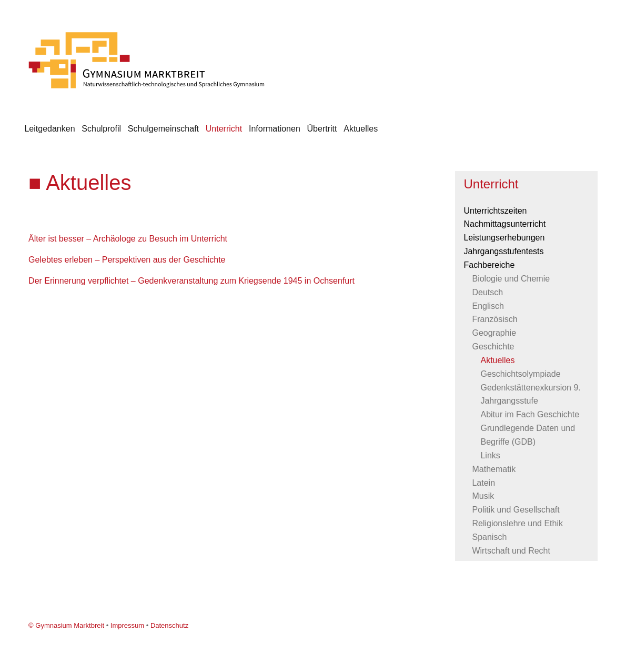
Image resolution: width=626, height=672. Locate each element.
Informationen (275, 129)
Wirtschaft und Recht (511, 551)
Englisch (488, 306)
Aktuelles (361, 129)
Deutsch (487, 292)
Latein (483, 483)
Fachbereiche (489, 265)
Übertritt (322, 129)
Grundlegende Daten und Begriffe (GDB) (528, 435)
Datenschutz (169, 625)
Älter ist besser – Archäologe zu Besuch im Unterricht (128, 239)
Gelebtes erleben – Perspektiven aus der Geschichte (127, 260)
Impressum (127, 625)
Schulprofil (101, 129)
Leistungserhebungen (504, 238)
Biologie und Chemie (511, 279)
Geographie (494, 333)
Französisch (494, 319)
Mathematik (494, 469)
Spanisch (489, 537)
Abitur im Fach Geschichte (530, 414)
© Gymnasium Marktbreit (66, 625)
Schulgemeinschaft (163, 129)
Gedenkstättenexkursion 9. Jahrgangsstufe (530, 394)
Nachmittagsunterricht (504, 224)
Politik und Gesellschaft (516, 510)
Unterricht (224, 129)
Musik (483, 496)
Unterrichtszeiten (495, 211)
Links (490, 455)
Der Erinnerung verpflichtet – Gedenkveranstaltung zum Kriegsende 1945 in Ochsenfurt (191, 281)
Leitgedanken (49, 129)
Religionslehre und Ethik (517, 523)
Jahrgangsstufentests (503, 251)
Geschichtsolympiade (520, 374)
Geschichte (493, 347)
